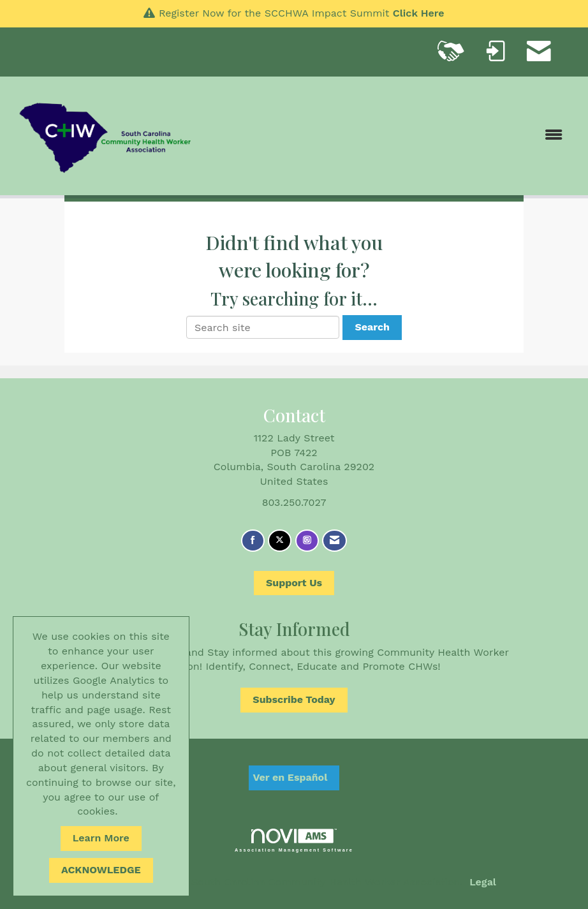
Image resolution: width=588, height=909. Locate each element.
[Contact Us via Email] (334, 541)
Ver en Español (290, 777)
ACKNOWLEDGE (101, 870)
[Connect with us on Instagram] (307, 541)
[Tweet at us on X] (280, 541)
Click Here (419, 13)
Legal (483, 882)
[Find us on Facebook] (253, 541)
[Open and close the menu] (386, 136)
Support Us (294, 583)
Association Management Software (294, 840)
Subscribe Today (294, 699)
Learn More (101, 838)
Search (372, 327)
